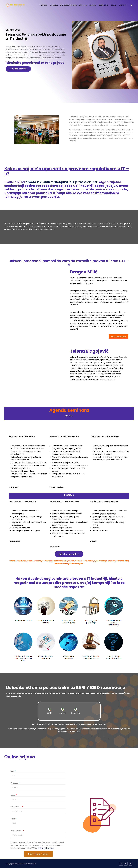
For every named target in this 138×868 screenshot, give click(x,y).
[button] (118, 336)
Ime (13, 771)
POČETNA (43, 5)
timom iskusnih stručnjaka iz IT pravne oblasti (62, 182)
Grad (13, 819)
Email (13, 795)
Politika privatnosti (46, 848)
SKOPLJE (82, 5)
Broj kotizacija (17, 831)
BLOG (114, 5)
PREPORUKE (104, 5)
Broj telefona (16, 807)
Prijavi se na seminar (18, 69)
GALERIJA (92, 5)
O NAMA (53, 5)
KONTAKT (123, 5)
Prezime (15, 783)
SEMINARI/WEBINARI (68, 5)
